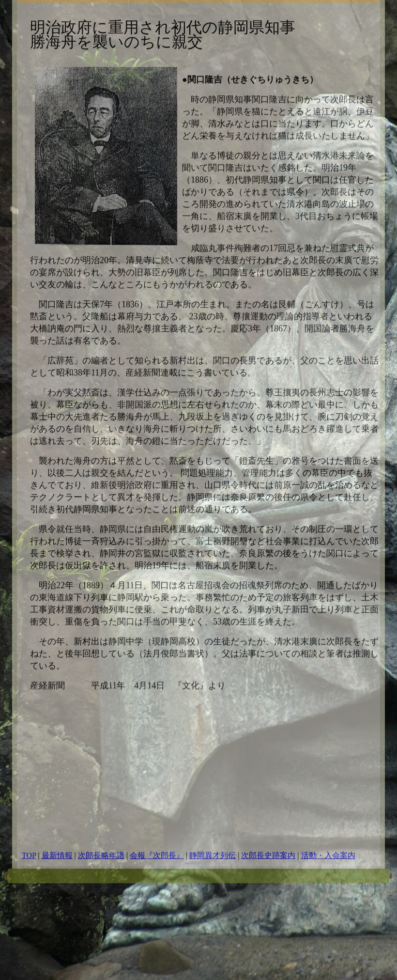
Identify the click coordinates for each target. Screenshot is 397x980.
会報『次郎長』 (157, 813)
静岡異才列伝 (213, 813)
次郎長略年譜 (101, 813)
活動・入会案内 (328, 813)
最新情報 (57, 813)
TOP (29, 813)
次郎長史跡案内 (268, 813)
